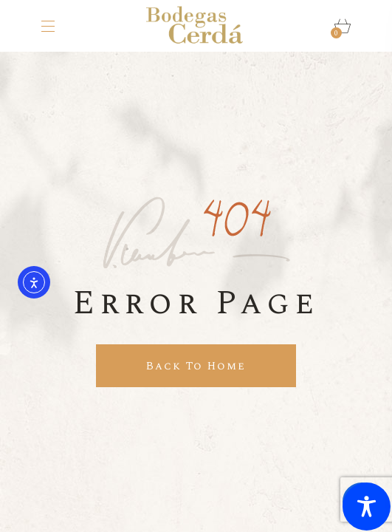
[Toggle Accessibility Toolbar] (367, 507)
